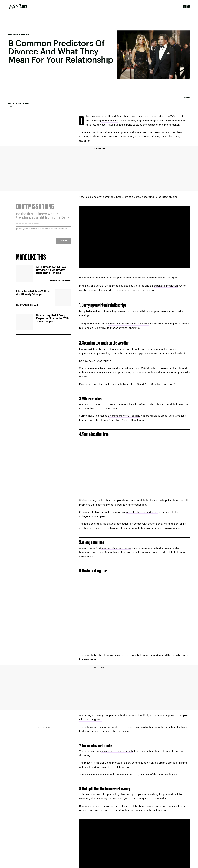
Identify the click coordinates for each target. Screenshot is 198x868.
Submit (64, 242)
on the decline (110, 121)
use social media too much (117, 751)
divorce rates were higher (116, 548)
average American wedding (106, 368)
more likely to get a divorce (142, 512)
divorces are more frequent (124, 416)
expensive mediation (166, 286)
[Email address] (44, 226)
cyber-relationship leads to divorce (128, 324)
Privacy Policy (21, 232)
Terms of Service (59, 230)
